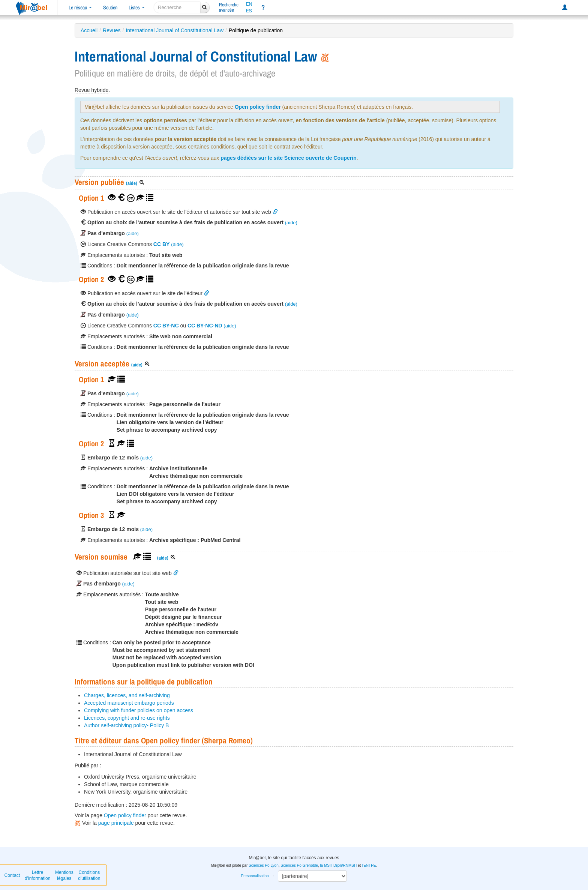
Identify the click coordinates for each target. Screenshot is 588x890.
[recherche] (177, 7)
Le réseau (80, 8)
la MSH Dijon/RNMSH (338, 865)
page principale (116, 823)
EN (249, 4)
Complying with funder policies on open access (139, 710)
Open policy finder (258, 107)
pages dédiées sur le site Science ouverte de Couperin (289, 158)
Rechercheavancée (229, 7)
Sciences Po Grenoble (299, 865)
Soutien (110, 8)
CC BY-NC (166, 326)
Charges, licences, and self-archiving (127, 695)
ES (249, 11)
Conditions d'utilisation (89, 875)
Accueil (89, 30)
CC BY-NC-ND (205, 326)
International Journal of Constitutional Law (175, 30)
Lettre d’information (38, 875)
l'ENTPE (369, 865)
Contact (12, 875)
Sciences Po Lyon (264, 865)
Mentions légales (64, 875)
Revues (112, 30)
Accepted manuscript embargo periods (129, 703)
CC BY (162, 244)
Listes (137, 8)
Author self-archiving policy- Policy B (126, 725)
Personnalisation (255, 876)
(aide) (132, 183)
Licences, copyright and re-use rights (127, 718)
